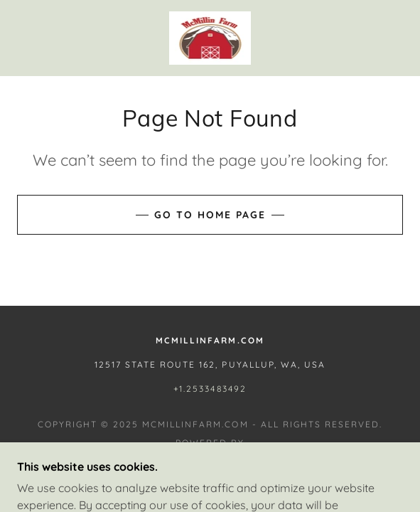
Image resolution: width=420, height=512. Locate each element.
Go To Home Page (210, 215)
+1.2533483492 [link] (210, 389)
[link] (210, 38)
